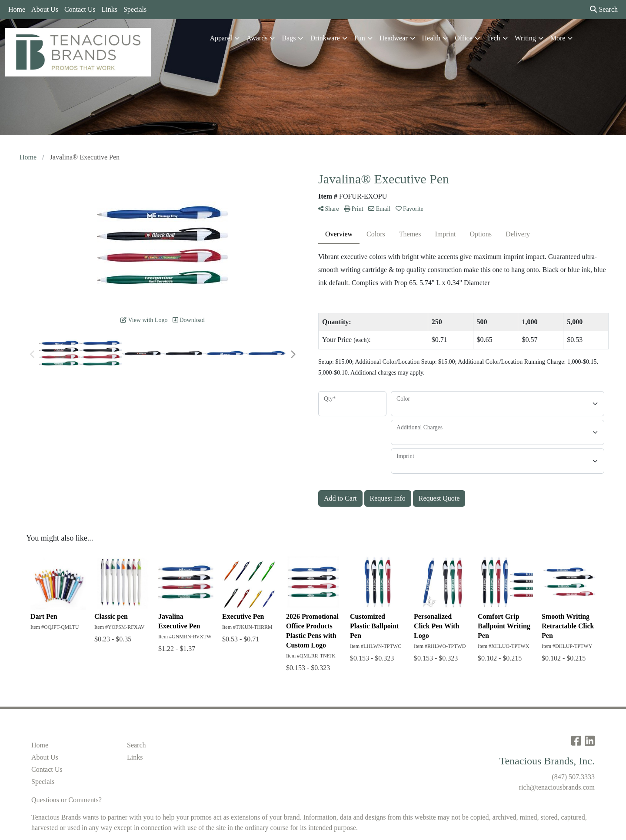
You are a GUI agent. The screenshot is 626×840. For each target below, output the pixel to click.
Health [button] (431, 38)
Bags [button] (289, 38)
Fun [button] (360, 38)
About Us (45, 9)
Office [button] (464, 38)
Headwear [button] (394, 38)
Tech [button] (494, 38)
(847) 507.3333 (573, 777)
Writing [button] (525, 38)
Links (109, 9)
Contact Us (80, 9)
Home (17, 9)
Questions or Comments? (67, 800)
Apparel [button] (221, 38)
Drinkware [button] (325, 38)
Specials (135, 9)
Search (604, 9)
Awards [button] (257, 38)
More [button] (558, 38)
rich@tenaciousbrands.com (557, 787)
